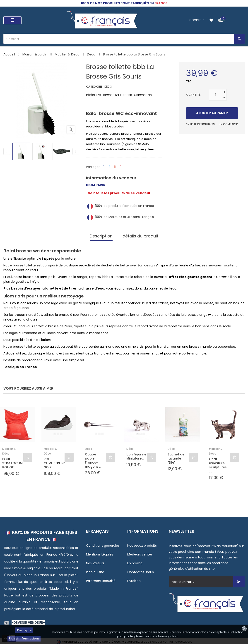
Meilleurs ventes (140, 553)
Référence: (94, 95)
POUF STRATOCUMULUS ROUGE (13, 462)
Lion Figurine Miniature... (136, 455)
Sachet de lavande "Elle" (176, 457)
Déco (108, 87)
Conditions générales (103, 544)
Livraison (134, 579)
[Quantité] (216, 95)
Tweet (109, 167)
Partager (104, 167)
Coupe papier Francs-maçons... (93, 459)
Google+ (115, 167)
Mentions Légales (100, 553)
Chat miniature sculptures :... (218, 464)
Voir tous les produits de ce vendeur (118, 193)
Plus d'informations (24, 638)
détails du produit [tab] (140, 235)
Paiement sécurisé (101, 579)
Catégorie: (95, 87)
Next (76, 151)
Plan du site (95, 571)
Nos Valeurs (95, 562)
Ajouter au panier (212, 113)
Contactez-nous (141, 571)
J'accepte (24, 630)
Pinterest (121, 167)
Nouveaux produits (142, 544)
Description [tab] (101, 235)
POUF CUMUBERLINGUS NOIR (54, 462)
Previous (7, 151)
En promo (135, 562)
